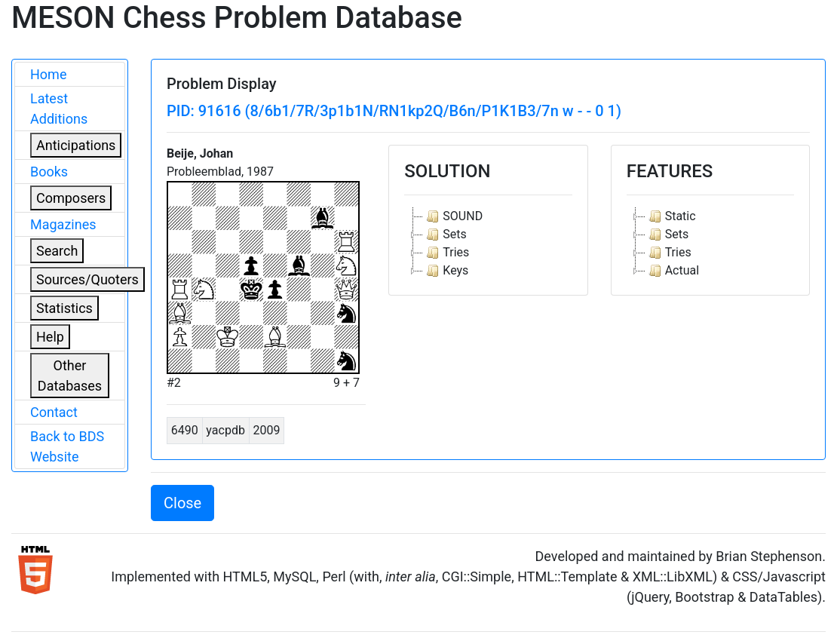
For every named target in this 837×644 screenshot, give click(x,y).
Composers (71, 198)
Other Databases (70, 376)
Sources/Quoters (87, 279)
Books (49, 172)
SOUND (453, 216)
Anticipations (76, 145)
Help (50, 337)
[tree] (488, 244)
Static (671, 216)
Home (48, 74)
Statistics (64, 308)
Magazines (63, 224)
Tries (446, 253)
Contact (54, 412)
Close (182, 503)
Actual (672, 271)
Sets (445, 235)
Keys (446, 271)
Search (57, 251)
